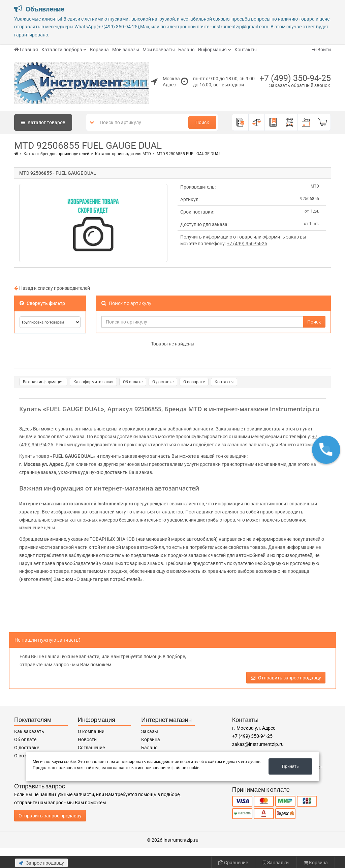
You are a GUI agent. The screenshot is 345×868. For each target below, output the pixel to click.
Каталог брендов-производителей (56, 154)
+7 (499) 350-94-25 (295, 78)
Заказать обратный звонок (300, 85)
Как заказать (29, 731)
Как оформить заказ (93, 382)
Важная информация (43, 382)
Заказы (150, 731)
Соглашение (91, 748)
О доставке (163, 382)
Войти (322, 50)
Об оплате (133, 382)
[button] (326, 450)
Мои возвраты (159, 50)
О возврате (194, 382)
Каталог (43, 122)
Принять (290, 766)
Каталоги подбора (62, 50)
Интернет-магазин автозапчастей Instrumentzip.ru (76, 504)
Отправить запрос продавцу (286, 678)
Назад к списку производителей (52, 288)
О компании (91, 731)
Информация (212, 50)
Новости (87, 739)
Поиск (202, 122)
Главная (26, 50)
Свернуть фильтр (42, 303)
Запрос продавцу (41, 863)
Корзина (99, 50)
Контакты (246, 50)
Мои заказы (126, 50)
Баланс (186, 50)
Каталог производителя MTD (123, 154)
